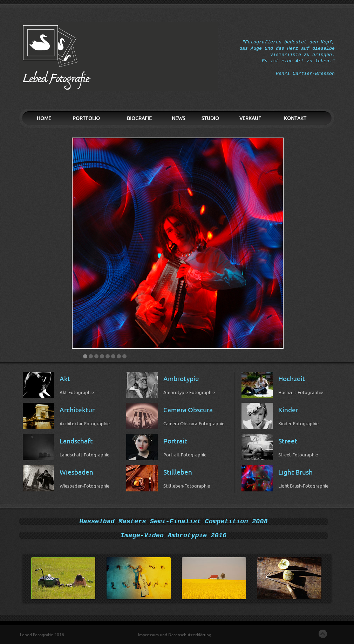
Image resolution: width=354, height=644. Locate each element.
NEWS (178, 118)
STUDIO (210, 118)
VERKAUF (250, 118)
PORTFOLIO (86, 118)
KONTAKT (295, 118)
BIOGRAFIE (139, 118)
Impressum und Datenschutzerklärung (175, 635)
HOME (44, 118)
